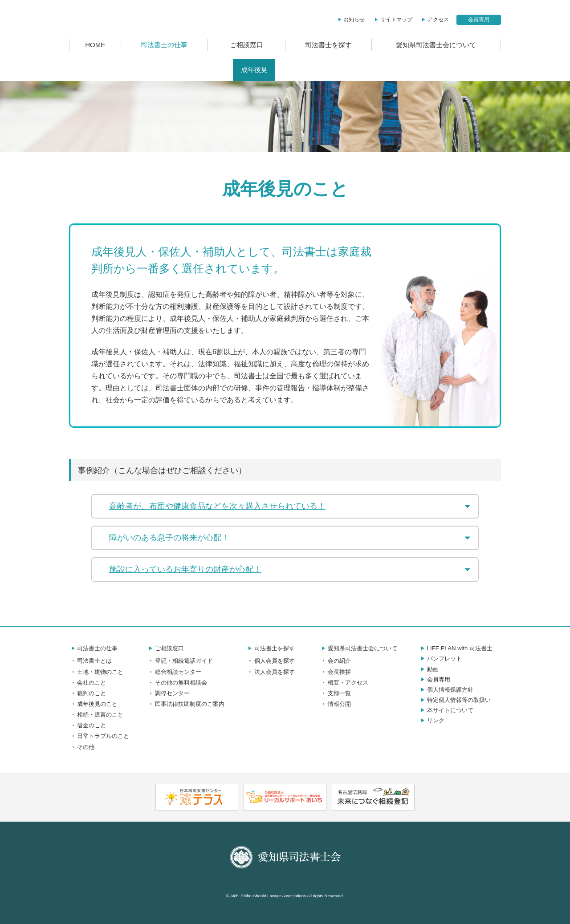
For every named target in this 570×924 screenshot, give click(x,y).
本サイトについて (446, 710)
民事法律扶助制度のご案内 (186, 704)
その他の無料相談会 (177, 683)
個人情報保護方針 (446, 690)
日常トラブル (382, 70)
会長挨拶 (335, 672)
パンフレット (440, 659)
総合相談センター (174, 672)
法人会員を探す (271, 672)
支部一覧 (335, 693)
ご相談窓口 (246, 45)
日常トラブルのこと (99, 736)
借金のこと (88, 725)
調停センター (168, 693)
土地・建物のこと (96, 672)
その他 (428, 70)
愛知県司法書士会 (125, 19)
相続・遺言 (300, 70)
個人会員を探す (271, 661)
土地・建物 (150, 70)
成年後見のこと (93, 704)
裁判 (218, 70)
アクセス (434, 20)
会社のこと (88, 683)
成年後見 (254, 70)
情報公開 (335, 704)
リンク (432, 720)
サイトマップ (393, 20)
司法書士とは (97, 70)
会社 (189, 70)
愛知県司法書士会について (436, 45)
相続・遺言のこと (96, 715)
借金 (339, 70)
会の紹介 (335, 661)
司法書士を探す (328, 45)
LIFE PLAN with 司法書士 (456, 648)
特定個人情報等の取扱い (455, 700)
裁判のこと (88, 693)
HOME (95, 45)
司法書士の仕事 (164, 45)
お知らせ (351, 20)
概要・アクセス (344, 683)
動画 (429, 669)
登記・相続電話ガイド (180, 661)
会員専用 (479, 20)
